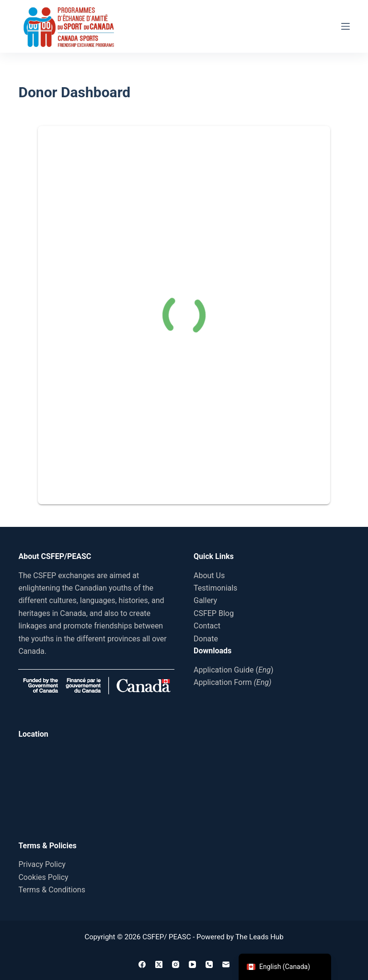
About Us (209, 575)
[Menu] (345, 26)
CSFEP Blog (214, 613)
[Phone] (209, 964)
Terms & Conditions (52, 890)
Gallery (205, 600)
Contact (207, 626)
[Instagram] (176, 964)
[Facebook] (142, 964)
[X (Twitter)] (159, 964)
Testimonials (215, 588)
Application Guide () (234, 670)
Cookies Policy (43, 877)
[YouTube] (192, 964)
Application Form (232, 682)
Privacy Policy (42, 864)
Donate (206, 639)
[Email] (226, 964)
